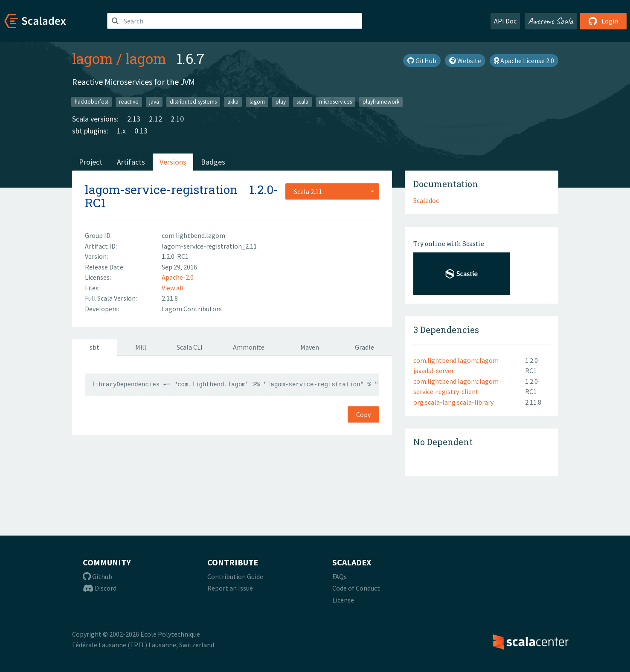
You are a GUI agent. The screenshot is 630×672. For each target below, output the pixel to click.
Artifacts (131, 162)
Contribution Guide (235, 576)
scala (302, 102)
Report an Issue (230, 588)
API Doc (505, 21)
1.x (121, 131)
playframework (381, 102)
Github (97, 576)
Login (603, 21)
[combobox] (332, 191)
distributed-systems (193, 102)
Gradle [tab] (364, 347)
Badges (213, 162)
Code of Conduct (356, 588)
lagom (93, 58)
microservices (335, 102)
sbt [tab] (94, 347)
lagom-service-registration (161, 190)
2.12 (155, 119)
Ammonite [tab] (249, 347)
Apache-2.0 (178, 277)
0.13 (141, 131)
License (343, 600)
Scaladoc (426, 200)
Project (91, 162)
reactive (129, 102)
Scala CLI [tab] (190, 347)
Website (465, 61)
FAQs (340, 576)
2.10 (177, 119)
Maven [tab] (310, 347)
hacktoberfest (91, 102)
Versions (173, 162)
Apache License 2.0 (524, 61)
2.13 (134, 119)
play (281, 102)
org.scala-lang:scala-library (453, 402)
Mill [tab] (141, 347)
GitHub (422, 61)
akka (233, 102)
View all (173, 288)
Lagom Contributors (192, 309)
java (154, 102)
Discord (100, 588)
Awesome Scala (551, 21)
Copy (363, 414)
